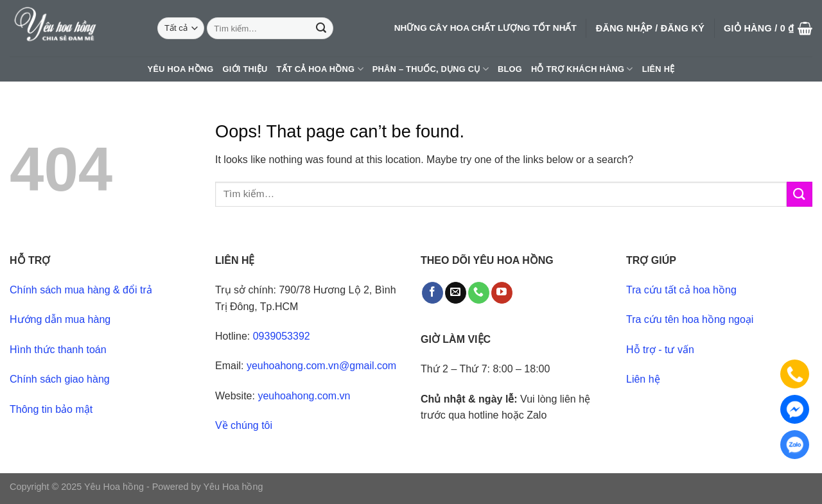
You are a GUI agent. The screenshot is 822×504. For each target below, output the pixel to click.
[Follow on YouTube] (502, 293)
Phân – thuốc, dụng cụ (431, 69)
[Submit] (321, 28)
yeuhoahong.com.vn (304, 396)
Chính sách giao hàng (60, 379)
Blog (510, 69)
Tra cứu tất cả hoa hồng (681, 290)
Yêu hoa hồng (181, 69)
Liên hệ (659, 69)
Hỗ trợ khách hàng (582, 69)
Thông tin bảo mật (51, 409)
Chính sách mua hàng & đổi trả (81, 290)
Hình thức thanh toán (58, 350)
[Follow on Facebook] (433, 293)
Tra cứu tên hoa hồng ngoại (690, 319)
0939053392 (282, 336)
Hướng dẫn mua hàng (60, 319)
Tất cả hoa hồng (320, 69)
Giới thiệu (245, 69)
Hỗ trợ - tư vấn (660, 350)
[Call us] (479, 293)
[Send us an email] (456, 293)
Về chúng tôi (244, 425)
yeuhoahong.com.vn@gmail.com (321, 366)
